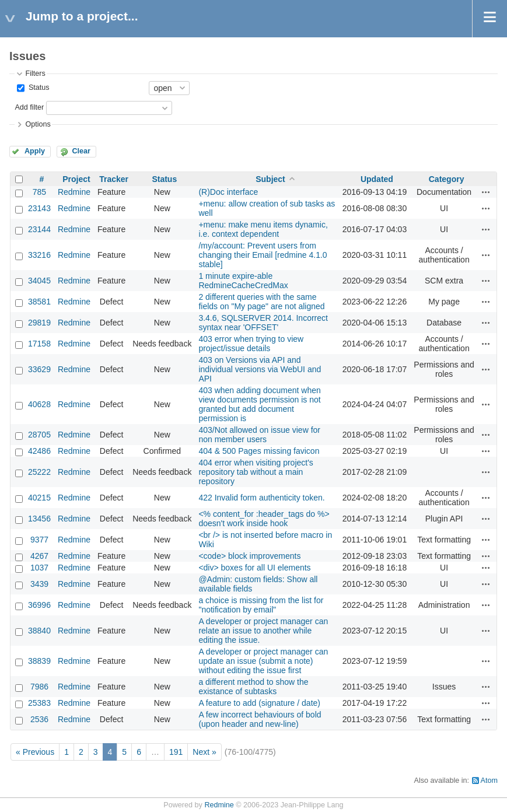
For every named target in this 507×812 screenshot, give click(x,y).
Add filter (29, 107)
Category (447, 179)
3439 (39, 584)
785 (39, 192)
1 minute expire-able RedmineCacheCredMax (243, 281)
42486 (39, 451)
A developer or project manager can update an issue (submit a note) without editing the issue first (263, 661)
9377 (39, 540)
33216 (39, 255)
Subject (270, 179)
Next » (204, 752)
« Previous (35, 752)
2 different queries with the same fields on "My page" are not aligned (261, 302)
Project (76, 179)
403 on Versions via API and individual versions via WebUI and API (260, 369)
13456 (39, 519)
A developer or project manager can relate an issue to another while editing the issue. (263, 631)
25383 (39, 703)
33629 (39, 369)
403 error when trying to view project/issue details (251, 344)
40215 (39, 498)
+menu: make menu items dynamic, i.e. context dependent (263, 229)
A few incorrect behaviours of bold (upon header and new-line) (260, 719)
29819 (39, 323)
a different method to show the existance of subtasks (253, 687)
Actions (486, 192)
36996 (39, 605)
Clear (81, 151)
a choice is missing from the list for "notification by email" (261, 605)
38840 (39, 631)
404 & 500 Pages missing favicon (259, 451)
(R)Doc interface (228, 192)
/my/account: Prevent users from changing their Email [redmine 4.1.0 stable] (263, 255)
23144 (39, 229)
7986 (39, 687)
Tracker (114, 179)
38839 (39, 661)
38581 (39, 302)
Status (38, 87)
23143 (39, 208)
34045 (39, 281)
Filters (35, 73)
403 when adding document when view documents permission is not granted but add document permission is (259, 404)
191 (176, 752)
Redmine (74, 192)
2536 (39, 719)
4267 (39, 556)
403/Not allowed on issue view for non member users (259, 435)
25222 (39, 472)
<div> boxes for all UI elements (254, 568)
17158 (39, 344)
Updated (377, 179)
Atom (489, 780)
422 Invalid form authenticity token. (261, 498)
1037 (39, 568)
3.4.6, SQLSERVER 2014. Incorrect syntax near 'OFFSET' (263, 323)
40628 (39, 404)
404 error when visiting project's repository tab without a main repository (256, 472)
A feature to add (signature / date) (259, 703)
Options (38, 124)
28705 (39, 435)
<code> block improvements (249, 556)
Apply (35, 151)
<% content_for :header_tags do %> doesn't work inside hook (264, 519)
